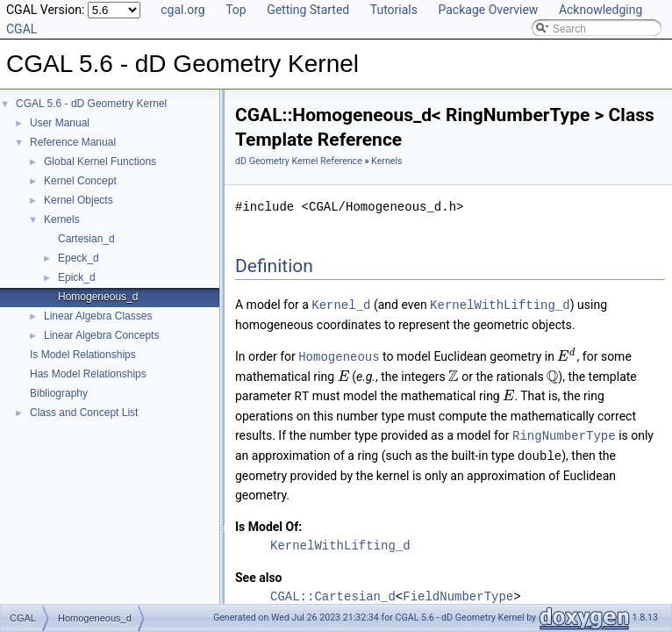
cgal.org (182, 10)
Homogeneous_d (98, 297)
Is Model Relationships (83, 355)
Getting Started (308, 10)
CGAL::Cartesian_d (333, 592)
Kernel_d (341, 304)
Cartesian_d (86, 239)
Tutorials (394, 10)
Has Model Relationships (88, 374)
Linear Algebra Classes (98, 316)
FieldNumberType (458, 592)
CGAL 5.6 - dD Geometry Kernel (91, 104)
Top (236, 10)
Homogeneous (339, 355)
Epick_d (77, 277)
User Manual (60, 123)
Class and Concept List (84, 413)
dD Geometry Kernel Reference (299, 161)
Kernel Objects (79, 200)
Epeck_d (79, 258)
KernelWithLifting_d (500, 304)
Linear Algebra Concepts (101, 335)
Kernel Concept (80, 181)
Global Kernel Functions (100, 162)
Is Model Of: (268, 522)
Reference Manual (73, 142)
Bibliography (59, 393)
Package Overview (488, 10)
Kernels (62, 219)
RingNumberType (564, 432)
